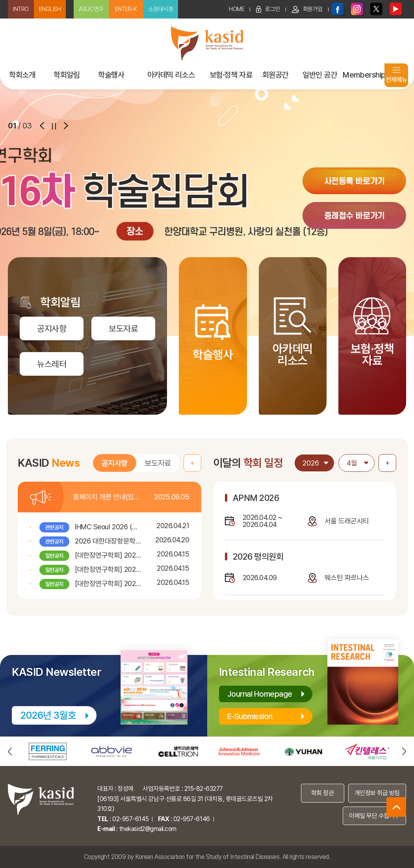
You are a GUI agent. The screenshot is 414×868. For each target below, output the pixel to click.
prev (42, 126)
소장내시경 (161, 9)
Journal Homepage (260, 694)
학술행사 (111, 75)
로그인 (268, 9)
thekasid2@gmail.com (148, 829)
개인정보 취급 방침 (377, 793)
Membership (364, 75)
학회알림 (67, 75)
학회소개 (22, 75)
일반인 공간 (320, 75)
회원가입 (307, 9)
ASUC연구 (91, 9)
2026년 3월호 (48, 715)
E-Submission (250, 716)
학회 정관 (323, 793)
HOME (237, 9)
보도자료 (158, 463)
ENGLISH (50, 9)
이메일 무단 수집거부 (374, 816)
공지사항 (114, 463)
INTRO (21, 9)
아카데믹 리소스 (171, 75)
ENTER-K (126, 9)
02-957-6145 (130, 819)
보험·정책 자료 (231, 75)
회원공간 (275, 75)
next (66, 126)
